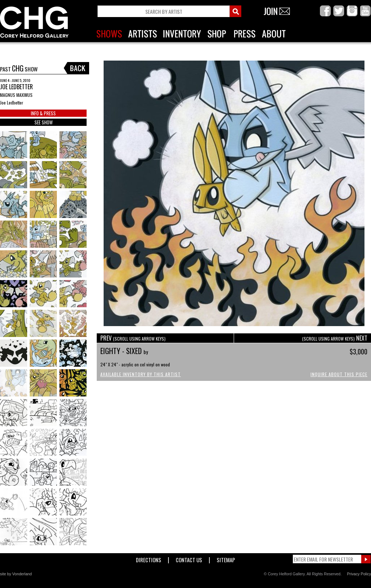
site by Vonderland (16, 574)
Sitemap (226, 558)
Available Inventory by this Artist (141, 374)
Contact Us (189, 558)
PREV (133, 338)
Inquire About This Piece (339, 374)
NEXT (335, 338)
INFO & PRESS (43, 113)
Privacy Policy (359, 574)
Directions (149, 558)
